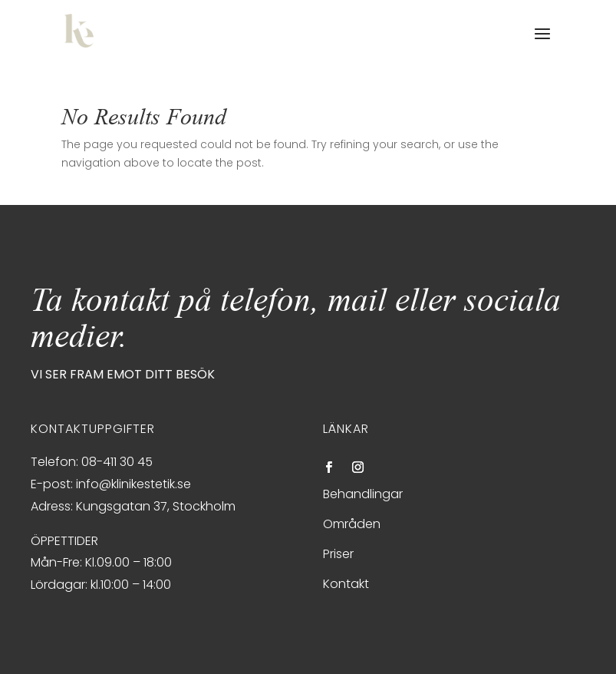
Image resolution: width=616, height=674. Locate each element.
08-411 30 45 (117, 462)
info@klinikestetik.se (133, 484)
